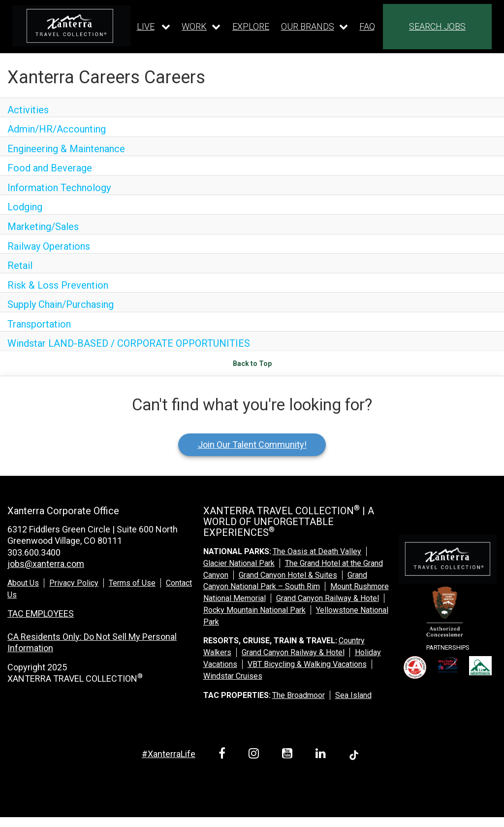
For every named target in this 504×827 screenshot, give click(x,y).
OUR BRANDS (308, 26)
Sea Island (353, 695)
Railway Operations (49, 246)
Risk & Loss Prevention (58, 285)
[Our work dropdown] (201, 27)
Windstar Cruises (233, 676)
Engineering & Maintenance (66, 149)
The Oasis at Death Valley (317, 551)
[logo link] (71, 26)
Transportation (39, 324)
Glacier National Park (239, 563)
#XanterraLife (169, 754)
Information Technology (59, 188)
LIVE (146, 26)
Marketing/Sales (43, 227)
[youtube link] (289, 755)
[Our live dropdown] (154, 27)
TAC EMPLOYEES (41, 613)
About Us (23, 583)
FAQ (367, 26)
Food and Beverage (50, 168)
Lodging (25, 207)
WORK (194, 26)
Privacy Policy (74, 583)
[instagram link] (255, 755)
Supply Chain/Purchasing (61, 304)
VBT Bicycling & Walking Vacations (307, 664)
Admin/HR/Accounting (57, 129)
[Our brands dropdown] (315, 27)
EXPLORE (251, 26)
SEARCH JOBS (437, 26)
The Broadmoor (299, 695)
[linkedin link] (322, 755)
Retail (20, 265)
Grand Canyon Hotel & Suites (288, 575)
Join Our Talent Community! (252, 445)
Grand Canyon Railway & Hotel (328, 598)
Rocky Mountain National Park (254, 610)
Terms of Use (132, 583)
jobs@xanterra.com (46, 564)
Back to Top (252, 364)
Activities (28, 110)
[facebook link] (224, 755)
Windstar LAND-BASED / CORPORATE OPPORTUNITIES (129, 343)
